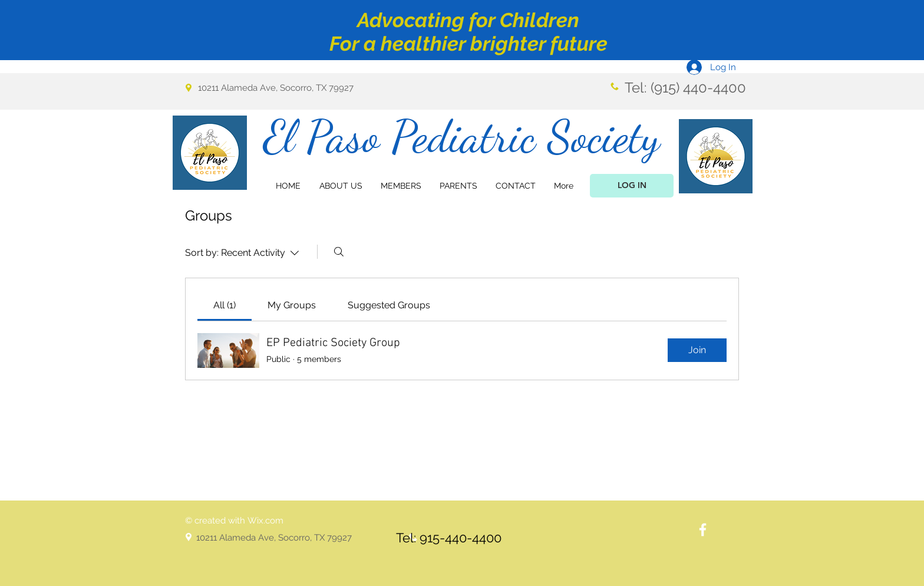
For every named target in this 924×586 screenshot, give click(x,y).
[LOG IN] (632, 186)
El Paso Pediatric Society (462, 136)
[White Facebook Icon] (703, 530)
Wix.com (265, 521)
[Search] (339, 252)
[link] (225, 305)
